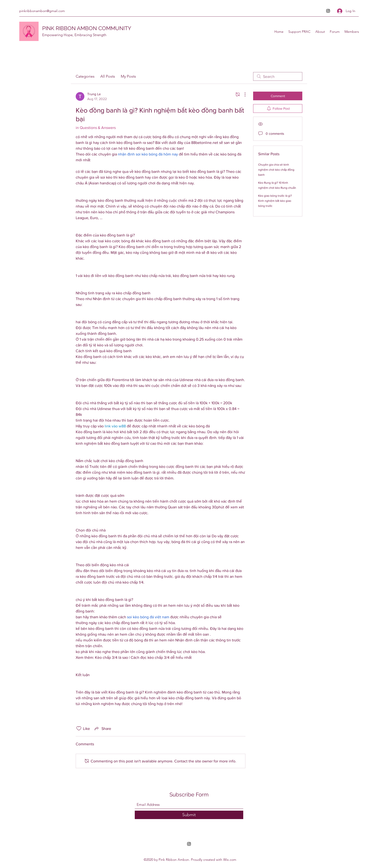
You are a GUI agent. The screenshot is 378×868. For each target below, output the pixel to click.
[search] (278, 76)
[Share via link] (102, 728)
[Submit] (189, 815)
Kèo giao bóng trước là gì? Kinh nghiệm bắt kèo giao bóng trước (275, 201)
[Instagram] (328, 11)
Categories (85, 76)
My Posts (128, 76)
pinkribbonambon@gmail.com (42, 11)
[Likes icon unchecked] (79, 728)
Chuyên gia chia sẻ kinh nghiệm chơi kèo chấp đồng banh (276, 170)
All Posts (108, 76)
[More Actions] (243, 94)
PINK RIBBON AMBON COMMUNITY (87, 28)
